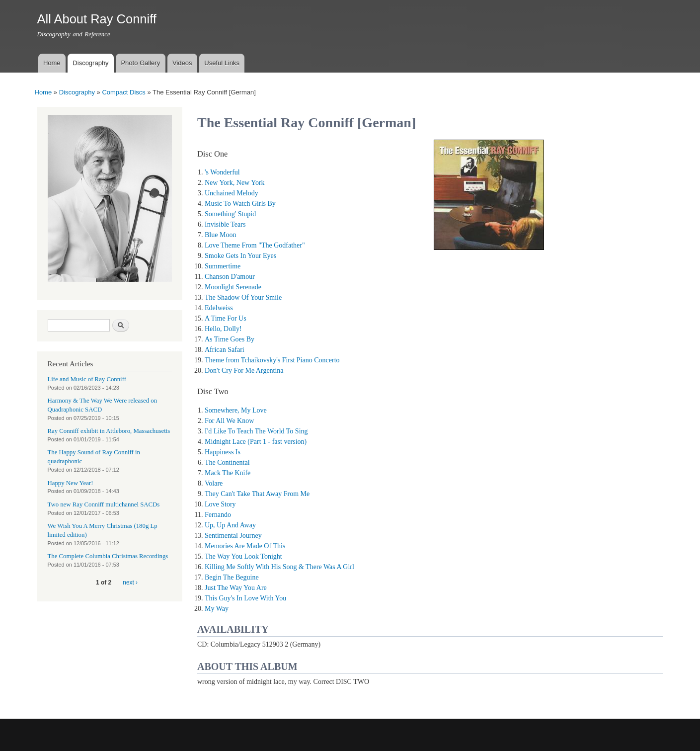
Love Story (220, 504)
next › (130, 583)
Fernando (218, 515)
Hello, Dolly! (223, 329)
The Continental (227, 462)
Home (52, 63)
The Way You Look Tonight (243, 556)
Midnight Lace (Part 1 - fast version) (256, 442)
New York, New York (235, 183)
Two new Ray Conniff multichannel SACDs (104, 504)
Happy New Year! (71, 483)
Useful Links (222, 63)
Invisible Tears (225, 224)
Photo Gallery (140, 63)
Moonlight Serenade (233, 287)
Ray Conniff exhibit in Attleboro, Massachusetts (109, 431)
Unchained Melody (232, 193)
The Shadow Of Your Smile (243, 297)
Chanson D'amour (230, 277)
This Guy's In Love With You (245, 598)
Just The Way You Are (236, 588)
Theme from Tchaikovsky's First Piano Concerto (272, 360)
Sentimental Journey (233, 536)
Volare (214, 483)
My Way (217, 609)
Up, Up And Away (230, 525)
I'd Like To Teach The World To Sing (256, 431)
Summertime (223, 266)
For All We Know (229, 421)
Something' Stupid (230, 214)
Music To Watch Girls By (240, 204)
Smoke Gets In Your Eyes (240, 256)
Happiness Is (223, 452)
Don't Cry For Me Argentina (244, 371)
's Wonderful (222, 172)
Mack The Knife (228, 473)
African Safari (225, 350)
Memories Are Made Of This (245, 546)
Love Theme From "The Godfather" (255, 245)
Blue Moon (220, 235)
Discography (90, 63)
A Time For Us (226, 318)
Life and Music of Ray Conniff (87, 379)
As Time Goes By (230, 339)
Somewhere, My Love (236, 410)
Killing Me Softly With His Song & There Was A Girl (279, 567)
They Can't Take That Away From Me (257, 494)
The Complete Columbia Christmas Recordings (108, 556)
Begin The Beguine (232, 577)
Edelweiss (219, 308)
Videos (182, 63)
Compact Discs (123, 92)
